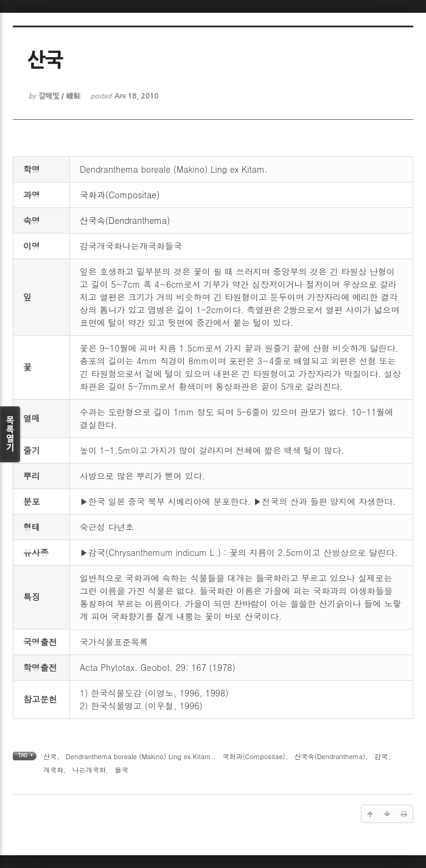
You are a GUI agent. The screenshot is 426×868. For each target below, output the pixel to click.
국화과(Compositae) (120, 195)
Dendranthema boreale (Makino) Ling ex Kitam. (140, 756)
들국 (122, 770)
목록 (10, 434)
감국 (381, 756)
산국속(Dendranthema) (125, 220)
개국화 (53, 770)
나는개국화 (89, 770)
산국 (50, 756)
